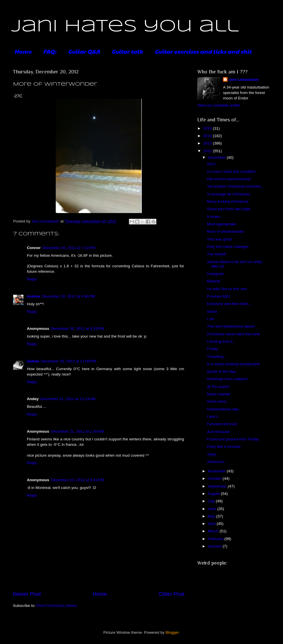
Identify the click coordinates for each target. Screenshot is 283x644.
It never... (215, 217)
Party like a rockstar (224, 447)
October (215, 479)
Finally (213, 349)
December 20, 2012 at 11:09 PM (68, 361)
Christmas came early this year (233, 334)
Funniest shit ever (222, 424)
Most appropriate (221, 224)
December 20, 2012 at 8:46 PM (69, 296)
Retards (214, 281)
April (212, 524)
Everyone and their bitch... (229, 304)
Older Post (172, 594)
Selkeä (33, 361)
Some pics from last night (229, 209)
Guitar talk (127, 51)
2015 (208, 128)
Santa (212, 311)
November (217, 471)
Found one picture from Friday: (233, 439)
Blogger (172, 632)
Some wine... (218, 401)
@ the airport (218, 387)
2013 (208, 143)
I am (211, 319)
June (213, 509)
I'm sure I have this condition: (232, 171)
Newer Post (27, 594)
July (212, 501)
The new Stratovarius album (231, 326)
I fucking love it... (221, 341)
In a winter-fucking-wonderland (233, 364)
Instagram (216, 274)
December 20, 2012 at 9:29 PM (77, 329)
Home (23, 51)
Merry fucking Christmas (228, 201)
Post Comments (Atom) (57, 606)
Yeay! (212, 454)
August (214, 494)
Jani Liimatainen (244, 80)
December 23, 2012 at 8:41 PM (77, 480)
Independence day (223, 409)
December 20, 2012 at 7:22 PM (69, 248)
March (214, 531)
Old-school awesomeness (229, 179)
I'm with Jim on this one (227, 289)
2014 (208, 136)
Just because (218, 432)
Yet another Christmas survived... (235, 186)
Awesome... (217, 462)
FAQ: (50, 51)
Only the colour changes (228, 247)
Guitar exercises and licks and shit (203, 51)
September (218, 486)
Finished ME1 (219, 296)
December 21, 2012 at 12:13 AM (68, 399)
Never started (219, 394)
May (212, 516)
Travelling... (217, 357)
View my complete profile (219, 105)
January (215, 546)
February (216, 539)
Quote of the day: (222, 371)
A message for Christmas (229, 194)
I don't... (214, 417)
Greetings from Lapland (227, 379)
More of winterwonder (226, 231)
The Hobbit (216, 254)
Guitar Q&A (84, 51)
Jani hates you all (125, 27)
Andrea (34, 296)
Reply (32, 279)
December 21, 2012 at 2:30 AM (77, 431)
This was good (219, 239)
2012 (208, 151)
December (217, 158)
